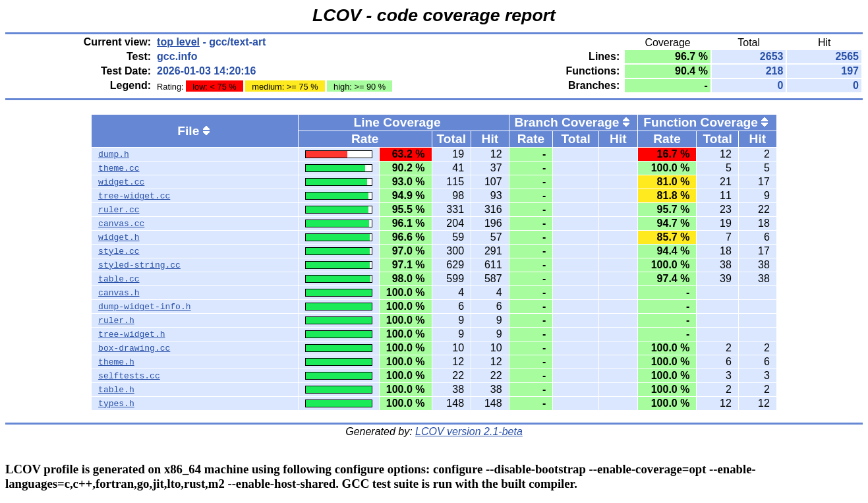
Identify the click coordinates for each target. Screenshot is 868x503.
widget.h (119, 237)
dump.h (114, 154)
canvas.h (119, 293)
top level (178, 42)
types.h (116, 403)
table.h (116, 390)
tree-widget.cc (134, 196)
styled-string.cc (139, 265)
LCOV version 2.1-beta (469, 431)
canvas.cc (121, 223)
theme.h (116, 362)
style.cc (119, 251)
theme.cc (119, 168)
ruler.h (116, 320)
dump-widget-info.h (144, 307)
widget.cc (121, 182)
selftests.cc (129, 376)
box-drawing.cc (134, 348)
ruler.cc (119, 210)
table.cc (119, 279)
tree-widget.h (131, 334)
